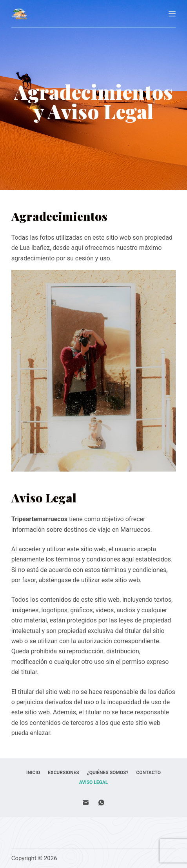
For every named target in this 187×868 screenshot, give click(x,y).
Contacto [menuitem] (148, 773)
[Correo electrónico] (86, 803)
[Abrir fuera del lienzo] (172, 14)
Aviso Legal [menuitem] (94, 782)
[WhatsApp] (101, 803)
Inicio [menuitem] (33, 773)
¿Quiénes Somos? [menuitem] (108, 773)
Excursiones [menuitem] (63, 773)
